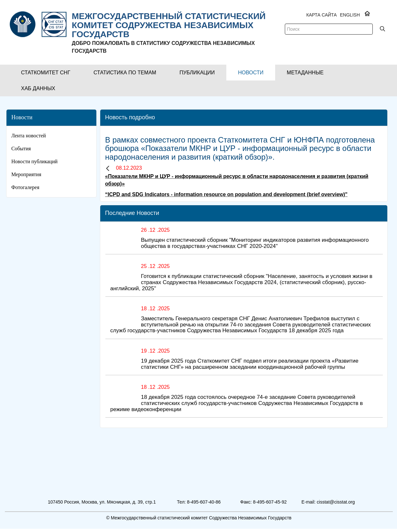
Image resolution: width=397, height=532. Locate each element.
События (21, 149)
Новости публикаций (34, 161)
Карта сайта (321, 15)
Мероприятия (26, 174)
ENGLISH (350, 15)
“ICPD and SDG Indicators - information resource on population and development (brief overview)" (226, 194)
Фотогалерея (25, 187)
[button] (46, 73)
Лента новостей (29, 136)
